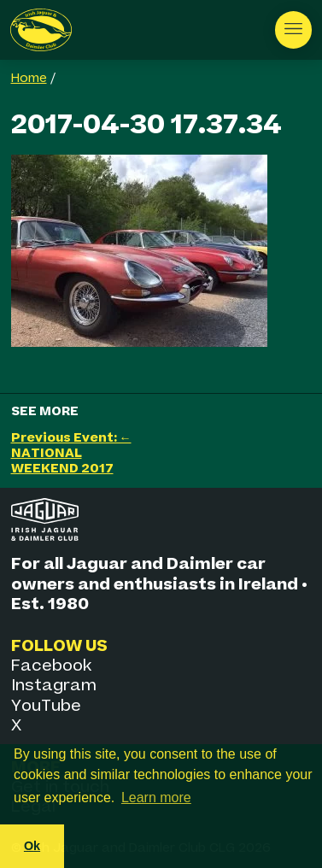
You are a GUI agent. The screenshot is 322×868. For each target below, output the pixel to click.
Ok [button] (32, 846)
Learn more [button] (156, 798)
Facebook (51, 666)
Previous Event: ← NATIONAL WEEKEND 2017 (71, 453)
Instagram (54, 686)
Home (29, 79)
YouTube (46, 706)
